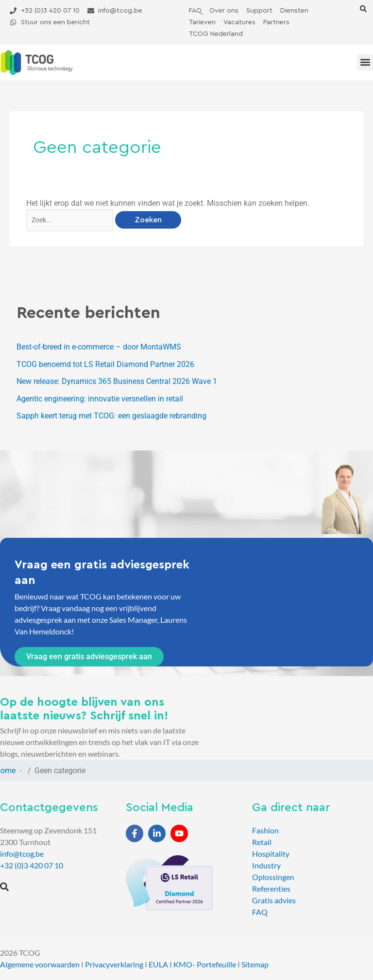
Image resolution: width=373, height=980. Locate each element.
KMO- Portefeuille (205, 964)
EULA (158, 964)
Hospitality (271, 854)
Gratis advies (274, 900)
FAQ (260, 912)
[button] (363, 9)
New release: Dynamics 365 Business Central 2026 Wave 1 (117, 381)
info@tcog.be (22, 854)
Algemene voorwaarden (40, 964)
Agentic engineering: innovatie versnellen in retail (100, 399)
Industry (266, 865)
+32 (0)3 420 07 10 (32, 865)
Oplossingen (273, 877)
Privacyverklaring (114, 964)
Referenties (271, 889)
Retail (262, 842)
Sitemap (255, 964)
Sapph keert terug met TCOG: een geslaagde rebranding (111, 416)
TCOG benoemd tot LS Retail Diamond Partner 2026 (105, 364)
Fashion (265, 830)
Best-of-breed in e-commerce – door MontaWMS (99, 347)
